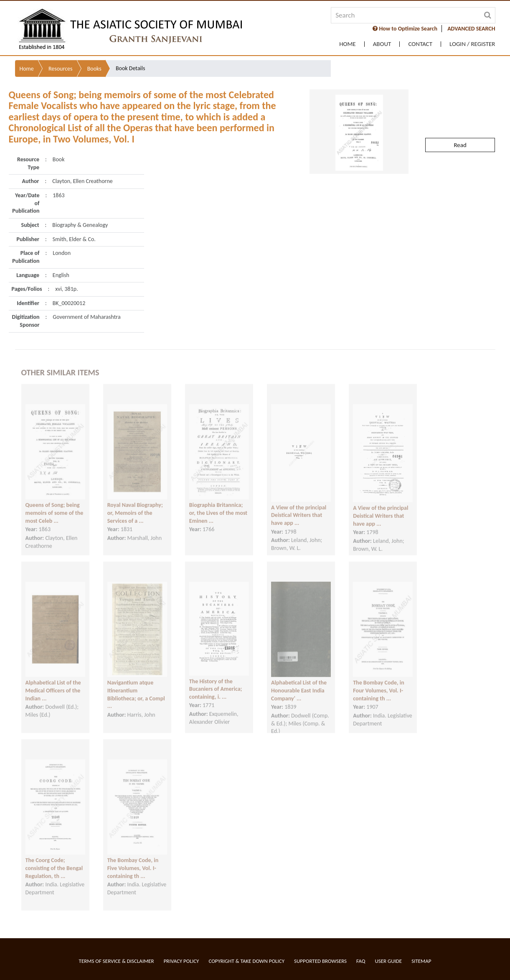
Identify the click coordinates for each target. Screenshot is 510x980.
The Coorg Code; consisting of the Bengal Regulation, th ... (54, 862)
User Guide (388, 961)
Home (347, 44)
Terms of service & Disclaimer (117, 961)
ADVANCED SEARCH (471, 29)
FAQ (361, 961)
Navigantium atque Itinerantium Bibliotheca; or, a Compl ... (136, 688)
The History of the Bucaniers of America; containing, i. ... (216, 682)
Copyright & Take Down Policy (246, 961)
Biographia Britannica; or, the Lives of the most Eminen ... (218, 507)
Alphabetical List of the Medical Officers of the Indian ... (53, 684)
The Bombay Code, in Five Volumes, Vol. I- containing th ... (133, 862)
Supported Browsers (320, 961)
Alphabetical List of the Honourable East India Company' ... (299, 684)
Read (460, 129)
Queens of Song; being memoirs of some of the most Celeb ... (55, 507)
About (382, 44)
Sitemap (421, 961)
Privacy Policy (181, 961)
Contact (420, 44)
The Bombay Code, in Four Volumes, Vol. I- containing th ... (379, 684)
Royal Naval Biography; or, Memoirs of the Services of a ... (135, 507)
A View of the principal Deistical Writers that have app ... (299, 509)
